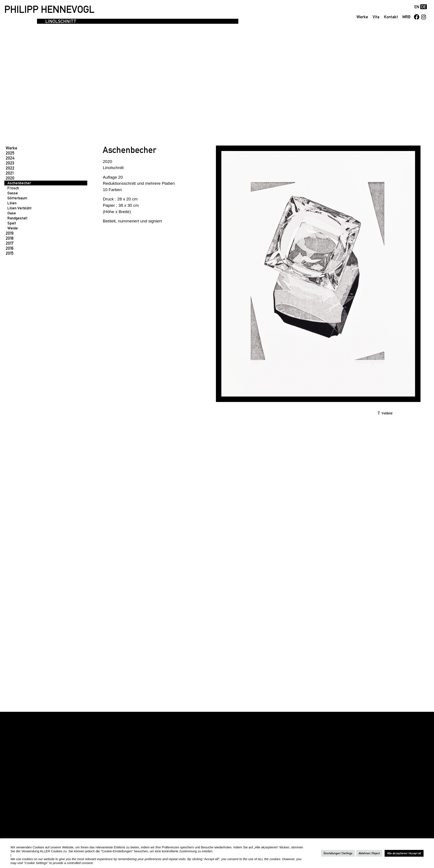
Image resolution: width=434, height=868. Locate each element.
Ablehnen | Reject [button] (369, 853)
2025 (10, 153)
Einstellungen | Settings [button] (338, 853)
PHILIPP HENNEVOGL (49, 9)
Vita (376, 17)
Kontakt (391, 17)
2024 (10, 158)
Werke (362, 17)
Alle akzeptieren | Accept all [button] (404, 853)
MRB (406, 17)
